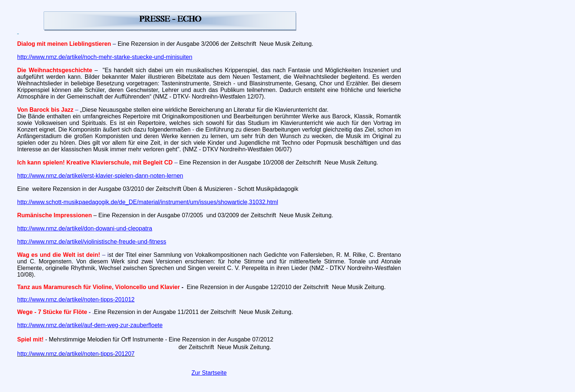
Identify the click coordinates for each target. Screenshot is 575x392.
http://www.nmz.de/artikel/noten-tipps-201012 (76, 299)
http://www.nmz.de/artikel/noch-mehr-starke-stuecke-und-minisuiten (105, 57)
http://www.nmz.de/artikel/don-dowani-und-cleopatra (85, 228)
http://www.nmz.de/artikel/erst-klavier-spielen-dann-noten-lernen (100, 176)
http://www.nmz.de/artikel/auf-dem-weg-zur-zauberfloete (90, 325)
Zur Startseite (209, 373)
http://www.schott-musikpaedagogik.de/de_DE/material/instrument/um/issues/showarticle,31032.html (148, 202)
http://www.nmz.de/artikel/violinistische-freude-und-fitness (92, 242)
